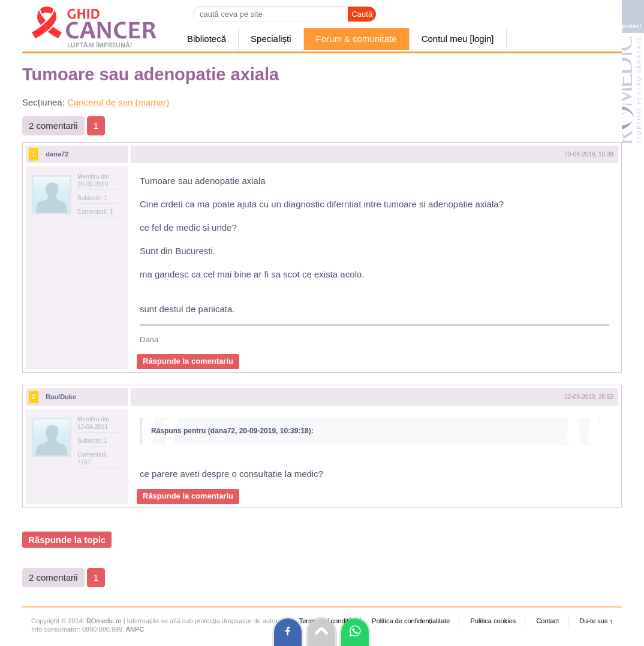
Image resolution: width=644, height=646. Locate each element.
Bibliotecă (207, 39)
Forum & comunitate (356, 39)
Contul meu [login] (458, 39)
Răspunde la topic (67, 540)
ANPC (135, 629)
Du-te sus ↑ (596, 621)
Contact (547, 621)
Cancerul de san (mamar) (118, 102)
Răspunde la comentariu (188, 361)
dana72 (57, 154)
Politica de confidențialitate (411, 621)
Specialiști (271, 39)
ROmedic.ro (104, 621)
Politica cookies (493, 621)
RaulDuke (61, 397)
